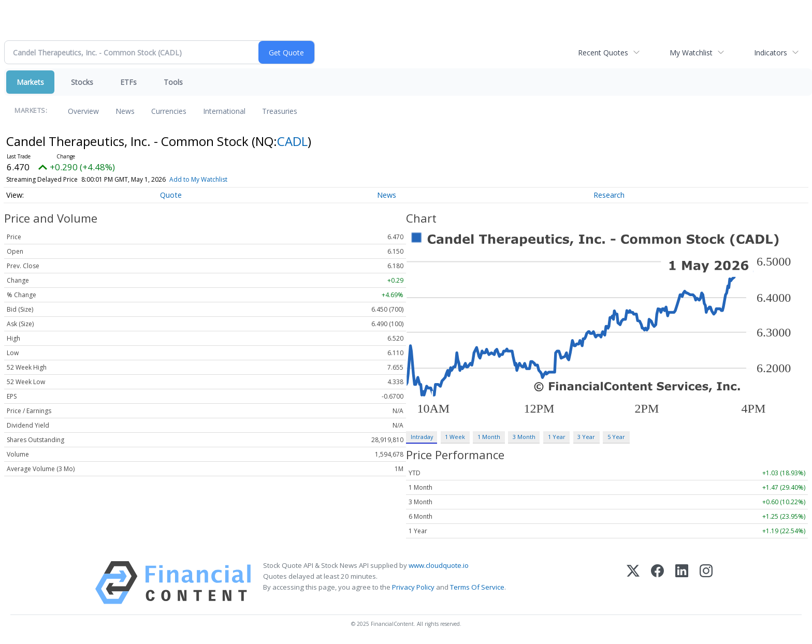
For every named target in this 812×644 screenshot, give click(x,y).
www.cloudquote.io (439, 565)
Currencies (169, 111)
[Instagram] (706, 583)
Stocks (82, 82)
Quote (171, 195)
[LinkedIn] (682, 583)
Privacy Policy (413, 587)
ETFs (128, 82)
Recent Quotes (603, 53)
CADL (292, 141)
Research (609, 195)
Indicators (771, 53)
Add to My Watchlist (198, 179)
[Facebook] (657, 583)
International (224, 111)
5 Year (616, 437)
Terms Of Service (477, 587)
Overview (83, 111)
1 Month (489, 437)
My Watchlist (691, 53)
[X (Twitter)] (633, 583)
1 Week (455, 437)
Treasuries (280, 111)
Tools (173, 82)
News (125, 111)
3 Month (524, 437)
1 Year (557, 437)
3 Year (586, 437)
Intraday (422, 437)
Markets (30, 82)
